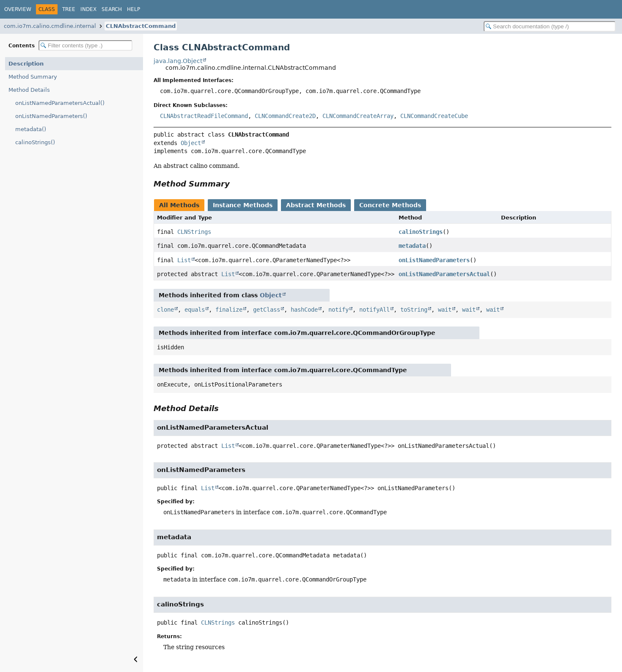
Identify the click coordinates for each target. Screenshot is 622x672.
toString (414, 310)
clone (165, 310)
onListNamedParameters (434, 260)
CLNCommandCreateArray (358, 116)
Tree (69, 9)
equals (195, 310)
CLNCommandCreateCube (434, 116)
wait (445, 310)
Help (133, 9)
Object (191, 143)
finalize (229, 310)
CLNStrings (194, 232)
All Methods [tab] (179, 205)
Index (88, 9)
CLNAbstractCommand (141, 26)
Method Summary (33, 77)
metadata (412, 246)
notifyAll (374, 310)
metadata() (31, 129)
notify (339, 310)
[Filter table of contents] (85, 45)
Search (112, 9)
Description (26, 64)
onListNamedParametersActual (444, 274)
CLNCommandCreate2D (285, 116)
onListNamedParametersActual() (60, 103)
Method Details (29, 90)
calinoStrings (421, 232)
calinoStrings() (35, 142)
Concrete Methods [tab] (390, 205)
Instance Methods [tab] (243, 205)
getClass (267, 310)
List (184, 260)
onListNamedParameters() (51, 116)
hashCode (304, 310)
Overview (18, 9)
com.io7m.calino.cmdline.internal (50, 26)
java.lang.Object (178, 61)
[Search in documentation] (550, 26)
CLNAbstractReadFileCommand (204, 116)
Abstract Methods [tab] (316, 205)
